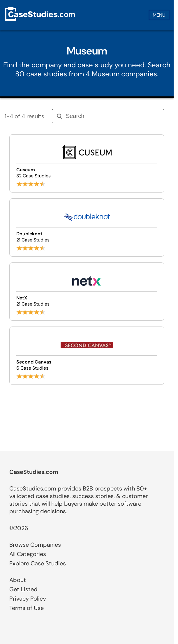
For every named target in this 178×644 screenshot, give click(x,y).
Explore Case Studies (38, 563)
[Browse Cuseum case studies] (87, 163)
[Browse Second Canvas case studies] (87, 356)
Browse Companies (35, 545)
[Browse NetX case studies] (87, 292)
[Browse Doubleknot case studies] (87, 227)
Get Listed (23, 589)
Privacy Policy (28, 599)
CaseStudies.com (34, 472)
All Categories (28, 554)
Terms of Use (27, 608)
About (18, 580)
